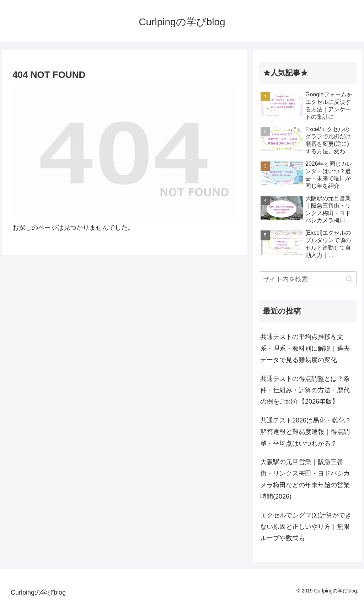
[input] (307, 279)
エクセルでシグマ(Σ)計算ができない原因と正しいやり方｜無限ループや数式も (306, 527)
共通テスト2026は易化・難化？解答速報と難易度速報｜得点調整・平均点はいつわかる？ (306, 432)
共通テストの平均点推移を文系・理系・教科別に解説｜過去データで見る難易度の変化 (305, 348)
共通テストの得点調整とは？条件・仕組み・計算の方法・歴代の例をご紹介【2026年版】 (305, 390)
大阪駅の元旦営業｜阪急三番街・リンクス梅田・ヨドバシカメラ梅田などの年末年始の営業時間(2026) (305, 479)
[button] (349, 279)
